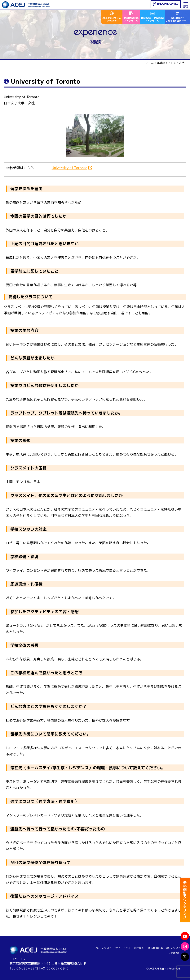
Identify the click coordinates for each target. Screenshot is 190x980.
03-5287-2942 (168, 4)
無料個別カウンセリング (185, 900)
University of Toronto (69, 168)
